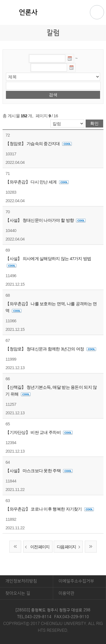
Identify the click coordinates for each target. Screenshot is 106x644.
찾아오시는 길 (18, 593)
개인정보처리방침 (21, 581)
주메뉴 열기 (97, 12)
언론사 (28, 12)
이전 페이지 (36, 547)
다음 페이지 (70, 547)
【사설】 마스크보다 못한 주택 (39, 471)
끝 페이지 (91, 547)
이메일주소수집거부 (76, 581)
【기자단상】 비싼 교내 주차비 (39, 432)
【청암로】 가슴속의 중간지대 (39, 144)
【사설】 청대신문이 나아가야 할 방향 (46, 220)
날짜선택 (70, 59)
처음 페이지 (15, 547)
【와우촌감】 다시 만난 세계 (37, 182)
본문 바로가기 (53, 0)
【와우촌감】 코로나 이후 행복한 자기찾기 (50, 509)
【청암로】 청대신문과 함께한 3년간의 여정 (51, 349)
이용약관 (66, 593)
